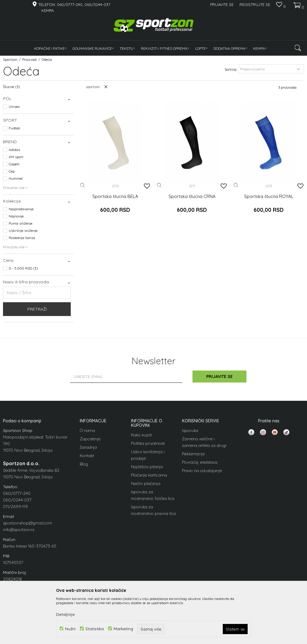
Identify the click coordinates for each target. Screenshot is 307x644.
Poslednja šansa (22, 238)
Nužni (70, 629)
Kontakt (87, 456)
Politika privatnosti (148, 443)
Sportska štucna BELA (115, 196)
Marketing (123, 629)
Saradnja (88, 447)
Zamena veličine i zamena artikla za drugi (204, 442)
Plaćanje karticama (149, 475)
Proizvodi (30, 59)
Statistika (95, 629)
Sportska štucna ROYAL (269, 196)
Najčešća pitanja (147, 467)
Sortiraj (231, 69)
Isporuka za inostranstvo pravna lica (153, 510)
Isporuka (190, 430)
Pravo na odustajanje (202, 471)
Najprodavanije (21, 209)
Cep (12, 171)
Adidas (14, 150)
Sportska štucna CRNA (192, 196)
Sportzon (10, 59)
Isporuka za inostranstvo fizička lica (153, 495)
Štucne (12, 87)
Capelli (14, 164)
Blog (84, 464)
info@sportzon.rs (19, 530)
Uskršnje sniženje (23, 230)
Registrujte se (255, 4)
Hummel (16, 178)
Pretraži (37, 309)
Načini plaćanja (146, 483)
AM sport (16, 157)
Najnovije (16, 216)
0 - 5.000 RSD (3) (23, 268)
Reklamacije (193, 454)
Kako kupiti (142, 435)
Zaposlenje (90, 439)
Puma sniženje (21, 223)
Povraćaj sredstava (200, 462)
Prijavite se (219, 377)
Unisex (14, 106)
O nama (87, 430)
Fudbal (14, 128)
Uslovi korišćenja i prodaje (148, 455)
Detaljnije (65, 614)
